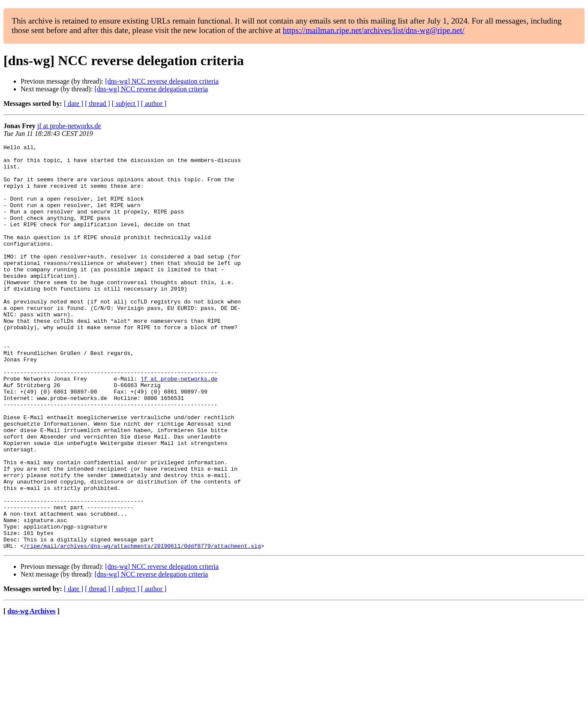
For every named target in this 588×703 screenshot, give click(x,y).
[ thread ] (97, 104)
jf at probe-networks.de (69, 126)
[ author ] (154, 104)
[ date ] (73, 104)
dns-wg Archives (31, 692)
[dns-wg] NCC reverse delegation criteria (162, 81)
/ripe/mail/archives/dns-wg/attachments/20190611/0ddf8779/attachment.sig (142, 627)
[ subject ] (126, 104)
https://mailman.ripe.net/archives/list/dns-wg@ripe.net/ (374, 30)
